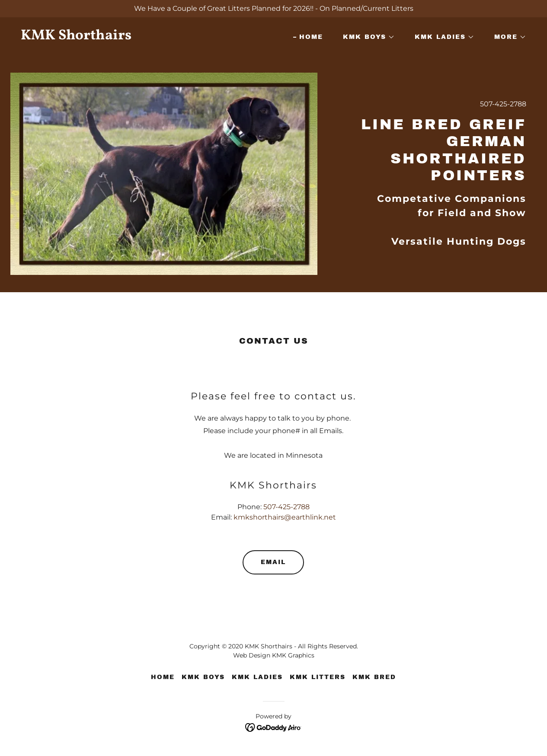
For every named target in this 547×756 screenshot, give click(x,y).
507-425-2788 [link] (503, 104)
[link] (144, 37)
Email (273, 562)
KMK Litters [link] (318, 677)
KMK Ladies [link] (257, 677)
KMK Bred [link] (374, 677)
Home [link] (311, 37)
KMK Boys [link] (203, 677)
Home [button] (163, 677)
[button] (366, 37)
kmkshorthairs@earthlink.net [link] (285, 517)
